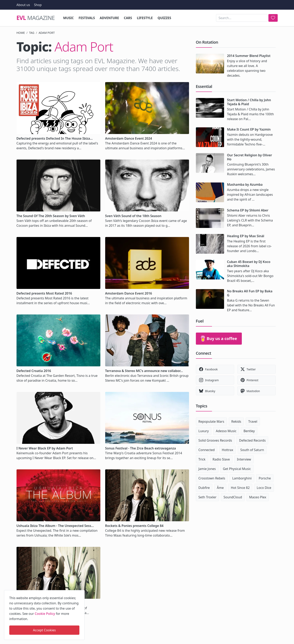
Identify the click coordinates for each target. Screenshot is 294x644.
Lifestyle (145, 18)
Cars (128, 18)
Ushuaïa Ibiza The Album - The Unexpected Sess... (55, 526)
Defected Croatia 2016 (34, 371)
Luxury (204, 431)
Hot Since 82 (240, 488)
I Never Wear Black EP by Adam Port (45, 448)
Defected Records (252, 440)
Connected (207, 450)
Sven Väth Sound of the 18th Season (133, 216)
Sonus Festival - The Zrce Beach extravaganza (141, 448)
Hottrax (228, 450)
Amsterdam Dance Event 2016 (129, 293)
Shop (38, 5)
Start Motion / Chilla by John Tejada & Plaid (249, 102)
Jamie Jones (207, 469)
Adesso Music (226, 431)
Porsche (265, 478)
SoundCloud (233, 497)
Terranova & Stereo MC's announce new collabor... (144, 371)
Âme (220, 488)
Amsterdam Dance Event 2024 (129, 138)
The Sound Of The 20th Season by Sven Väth (51, 216)
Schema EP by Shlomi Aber (248, 210)
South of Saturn (252, 450)
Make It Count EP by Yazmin (249, 129)
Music (69, 18)
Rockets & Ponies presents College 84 (134, 526)
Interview (244, 459)
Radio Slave (221, 459)
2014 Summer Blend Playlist (249, 56)
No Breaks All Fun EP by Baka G (250, 293)
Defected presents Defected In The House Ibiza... (55, 138)
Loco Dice (264, 488)
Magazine (36, 18)
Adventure (109, 18)
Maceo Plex (258, 497)
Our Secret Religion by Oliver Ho (250, 157)
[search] (273, 18)
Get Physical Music (237, 469)
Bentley (249, 431)
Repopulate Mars (211, 421)
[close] (81, 592)
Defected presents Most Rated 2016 (44, 293)
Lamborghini (242, 478)
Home (21, 33)
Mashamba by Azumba (245, 184)
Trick (202, 459)
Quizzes (164, 18)
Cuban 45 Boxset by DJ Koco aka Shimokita (249, 264)
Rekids (236, 421)
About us (23, 5)
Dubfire (204, 488)
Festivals (87, 18)
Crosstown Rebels (212, 478)
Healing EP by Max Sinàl (246, 236)
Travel (253, 421)
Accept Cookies (44, 630)
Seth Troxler (208, 497)
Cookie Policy (45, 614)
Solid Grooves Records (215, 440)
